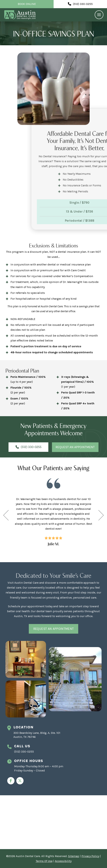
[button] (99, 15)
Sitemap (74, 856)
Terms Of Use (44, 861)
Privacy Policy (90, 856)
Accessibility (63, 861)
